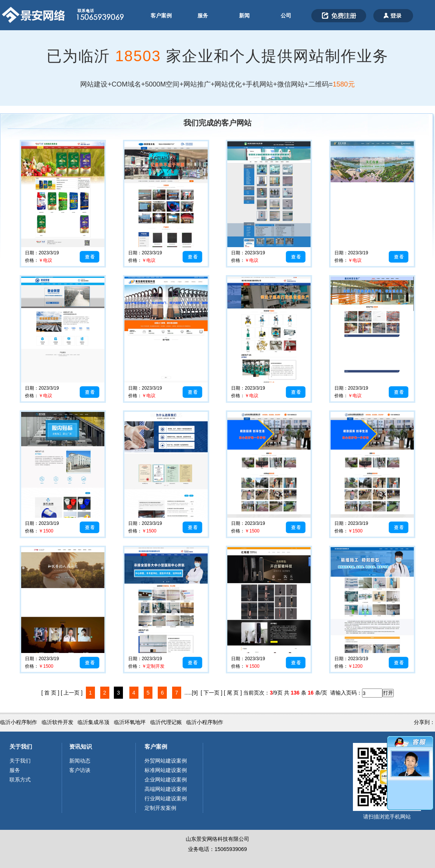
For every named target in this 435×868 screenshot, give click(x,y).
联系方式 (20, 780)
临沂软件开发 (57, 722)
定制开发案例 (160, 808)
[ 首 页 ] (50, 693)
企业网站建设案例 (166, 780)
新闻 (244, 15)
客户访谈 (80, 770)
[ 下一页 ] (211, 693)
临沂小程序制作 (19, 722)
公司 (286, 15)
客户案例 (161, 15)
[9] (195, 693)
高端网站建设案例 (166, 789)
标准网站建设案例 (166, 770)
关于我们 (21, 747)
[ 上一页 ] (72, 693)
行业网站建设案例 (166, 798)
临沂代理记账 (166, 722)
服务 (203, 15)
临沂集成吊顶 (93, 722)
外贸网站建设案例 (166, 761)
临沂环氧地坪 (130, 722)
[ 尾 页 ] (233, 693)
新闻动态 (80, 761)
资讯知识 (81, 747)
